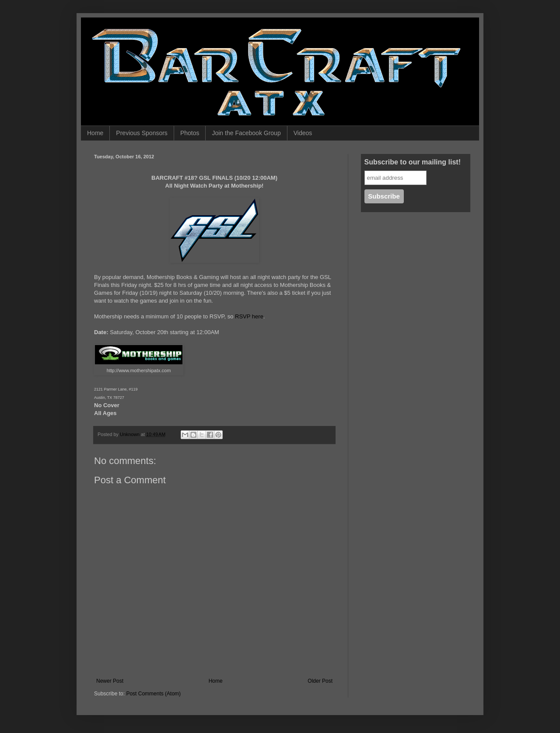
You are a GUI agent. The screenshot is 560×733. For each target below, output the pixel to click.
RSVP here (249, 316)
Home (95, 133)
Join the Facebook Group (246, 133)
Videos (303, 133)
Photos (190, 133)
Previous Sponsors (142, 133)
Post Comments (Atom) (153, 694)
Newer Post (110, 681)
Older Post (320, 681)
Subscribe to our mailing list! (413, 162)
